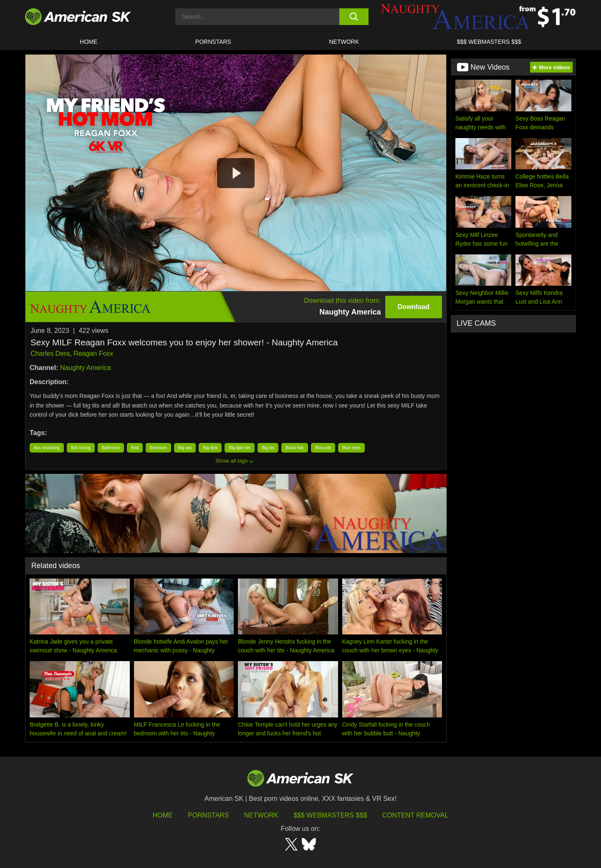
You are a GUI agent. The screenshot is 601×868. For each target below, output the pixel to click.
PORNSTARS (213, 42)
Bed (135, 448)
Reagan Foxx (93, 353)
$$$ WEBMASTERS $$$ (489, 42)
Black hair (295, 448)
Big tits (268, 448)
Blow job (323, 448)
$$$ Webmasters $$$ (330, 815)
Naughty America (86, 368)
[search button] (354, 17)
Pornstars (208, 815)
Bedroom (158, 448)
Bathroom (111, 448)
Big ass (185, 448)
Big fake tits (240, 448)
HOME (88, 42)
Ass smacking (47, 448)
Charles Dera (50, 353)
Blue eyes (351, 448)
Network (344, 42)
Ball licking (81, 448)
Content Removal (415, 815)
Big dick (210, 448)
